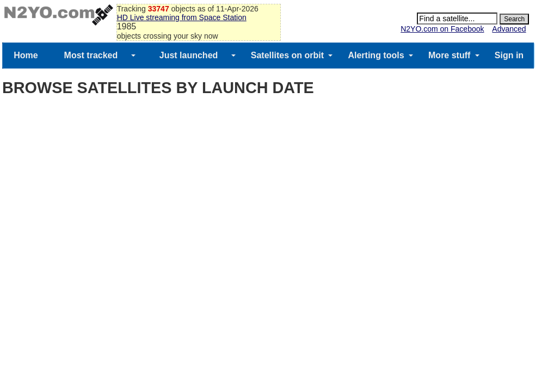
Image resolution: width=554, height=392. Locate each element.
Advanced (509, 29)
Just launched (189, 55)
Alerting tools (376, 55)
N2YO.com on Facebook (442, 29)
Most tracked (91, 55)
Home (26, 55)
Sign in (509, 55)
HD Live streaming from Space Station (182, 17)
